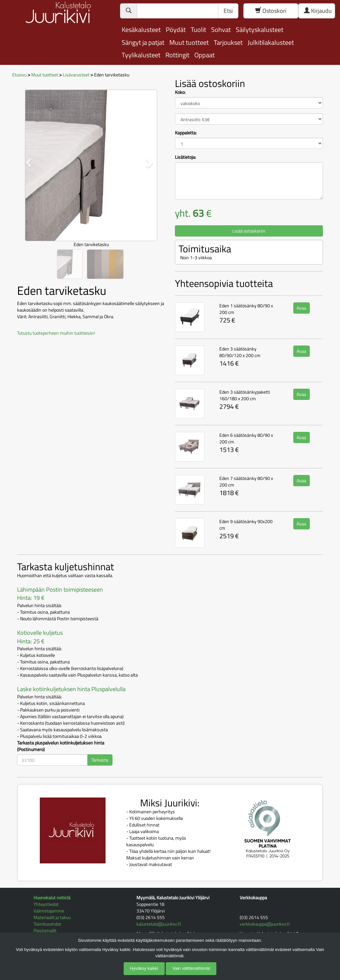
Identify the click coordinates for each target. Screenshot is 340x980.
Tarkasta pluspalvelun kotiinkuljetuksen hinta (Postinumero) (61, 746)
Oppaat (205, 55)
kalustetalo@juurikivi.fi (159, 924)
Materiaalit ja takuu (52, 917)
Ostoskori (271, 11)
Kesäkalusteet (141, 29)
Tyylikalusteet (141, 55)
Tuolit (198, 29)
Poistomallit (45, 930)
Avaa (301, 308)
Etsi (228, 11)
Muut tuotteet (189, 42)
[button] (28, 163)
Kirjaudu (318, 11)
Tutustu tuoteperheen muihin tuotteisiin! (56, 333)
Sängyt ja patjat (143, 42)
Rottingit (177, 55)
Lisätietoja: (185, 157)
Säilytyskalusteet (260, 29)
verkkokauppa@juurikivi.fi (265, 924)
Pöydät (176, 29)
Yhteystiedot (46, 904)
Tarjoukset (228, 42)
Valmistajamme (49, 911)
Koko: (180, 92)
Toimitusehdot (47, 924)
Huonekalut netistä (52, 897)
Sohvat (221, 29)
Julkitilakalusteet (271, 42)
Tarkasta (100, 760)
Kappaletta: (186, 133)
